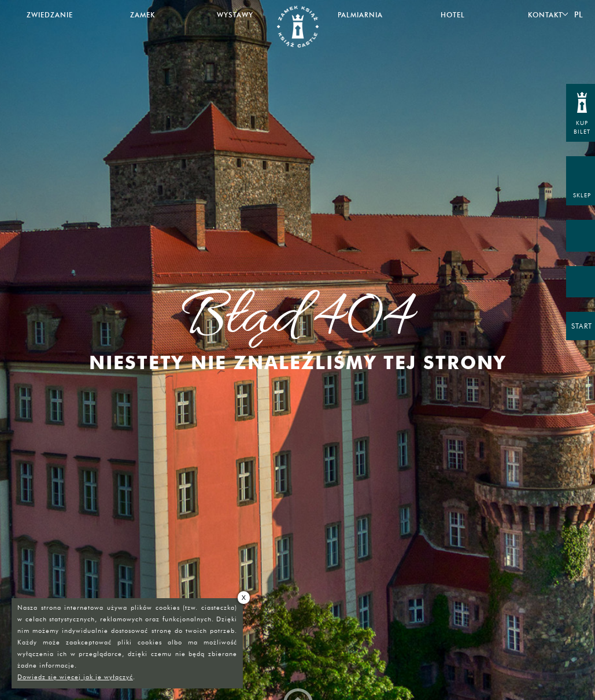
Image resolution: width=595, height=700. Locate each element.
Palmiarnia (360, 15)
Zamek (143, 15)
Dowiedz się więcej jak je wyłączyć (75, 677)
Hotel (453, 15)
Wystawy (235, 15)
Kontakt (545, 15)
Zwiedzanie (50, 15)
